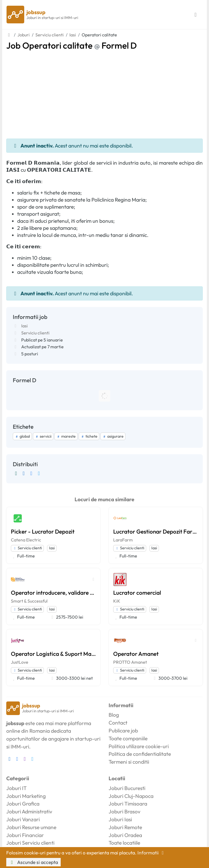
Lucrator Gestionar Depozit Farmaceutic (156, 531)
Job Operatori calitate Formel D (72, 45)
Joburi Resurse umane (31, 827)
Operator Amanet (136, 654)
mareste (66, 436)
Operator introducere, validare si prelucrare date (53, 593)
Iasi (24, 326)
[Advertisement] (104, 91)
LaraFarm (123, 540)
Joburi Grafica (23, 804)
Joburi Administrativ (29, 811)
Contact (118, 723)
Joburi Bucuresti (127, 788)
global (22, 436)
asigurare (113, 436)
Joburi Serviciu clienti (30, 843)
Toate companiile (128, 738)
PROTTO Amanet (130, 662)
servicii (43, 436)
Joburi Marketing (26, 796)
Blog (114, 715)
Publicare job (123, 731)
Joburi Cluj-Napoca (131, 796)
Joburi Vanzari (23, 819)
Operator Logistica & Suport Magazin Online (53, 654)
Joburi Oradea (125, 835)
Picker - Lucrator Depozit (43, 531)
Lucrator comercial (137, 593)
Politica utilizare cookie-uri (139, 746)
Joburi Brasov (125, 811)
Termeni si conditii (129, 762)
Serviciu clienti (35, 333)
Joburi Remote (125, 827)
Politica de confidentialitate (140, 754)
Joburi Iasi (120, 819)
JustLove (20, 662)
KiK (117, 601)
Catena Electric (26, 540)
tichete (89, 436)
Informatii (152, 853)
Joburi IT (16, 788)
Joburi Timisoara (128, 804)
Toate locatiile (124, 843)
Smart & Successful (29, 601)
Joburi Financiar (25, 835)
